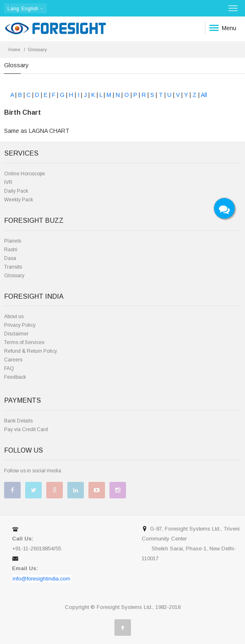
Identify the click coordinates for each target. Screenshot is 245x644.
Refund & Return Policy (31, 351)
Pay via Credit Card (26, 429)
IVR (8, 182)
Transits (13, 267)
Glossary (14, 276)
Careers (13, 360)
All (204, 95)
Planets (13, 241)
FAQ (9, 368)
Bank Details (18, 421)
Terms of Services (24, 342)
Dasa (10, 258)
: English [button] (25, 8)
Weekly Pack (19, 200)
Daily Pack (16, 191)
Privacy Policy (20, 325)
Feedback (15, 377)
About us (14, 316)
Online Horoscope (25, 174)
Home (14, 50)
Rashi (11, 250)
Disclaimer (16, 334)
